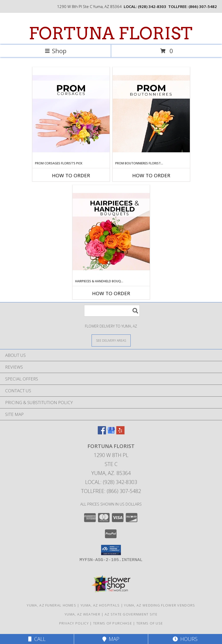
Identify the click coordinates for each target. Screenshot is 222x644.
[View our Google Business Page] (111, 433)
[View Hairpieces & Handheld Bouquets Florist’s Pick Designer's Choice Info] (111, 232)
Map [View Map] (111, 639)
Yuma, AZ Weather (82, 614)
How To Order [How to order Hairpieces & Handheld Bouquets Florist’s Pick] (111, 293)
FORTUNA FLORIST (110, 33)
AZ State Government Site (131, 614)
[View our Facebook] (102, 433)
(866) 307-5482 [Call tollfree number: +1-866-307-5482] (203, 6)
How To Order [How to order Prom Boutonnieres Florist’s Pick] (151, 175)
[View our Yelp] (120, 433)
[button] (111, 550)
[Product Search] (112, 311)
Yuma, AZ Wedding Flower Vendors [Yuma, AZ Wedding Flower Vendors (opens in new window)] (159, 605)
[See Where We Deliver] (111, 340)
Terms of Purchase (113, 623)
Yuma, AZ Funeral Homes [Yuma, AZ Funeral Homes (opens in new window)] (51, 605)
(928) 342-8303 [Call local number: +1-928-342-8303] (152, 6)
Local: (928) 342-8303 (111, 482)
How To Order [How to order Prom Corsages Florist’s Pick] (71, 175)
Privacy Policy (74, 623)
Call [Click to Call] (37, 639)
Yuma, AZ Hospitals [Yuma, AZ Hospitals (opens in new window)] (100, 605)
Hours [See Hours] (185, 639)
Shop (56, 51)
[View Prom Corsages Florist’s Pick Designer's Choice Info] (71, 114)
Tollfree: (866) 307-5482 (111, 491)
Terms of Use (150, 623)
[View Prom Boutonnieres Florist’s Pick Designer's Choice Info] (151, 114)
